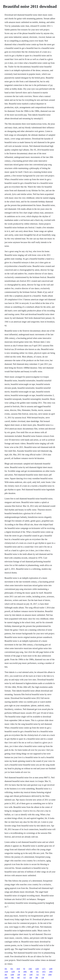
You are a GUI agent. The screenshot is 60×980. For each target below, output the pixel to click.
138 (43, 978)
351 (37, 972)
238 (19, 975)
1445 (6, 978)
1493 (51, 972)
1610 (18, 969)
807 (19, 978)
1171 (44, 969)
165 (25, 975)
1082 (25, 972)
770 (43, 975)
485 (31, 972)
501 (6, 969)
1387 (31, 975)
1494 (50, 975)
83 (24, 969)
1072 (44, 972)
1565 (30, 969)
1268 (12, 975)
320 (31, 978)
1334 (6, 972)
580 (37, 978)
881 (13, 978)
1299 (51, 969)
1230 (37, 969)
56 (19, 972)
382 (6, 975)
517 (25, 978)
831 (12, 969)
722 (37, 975)
